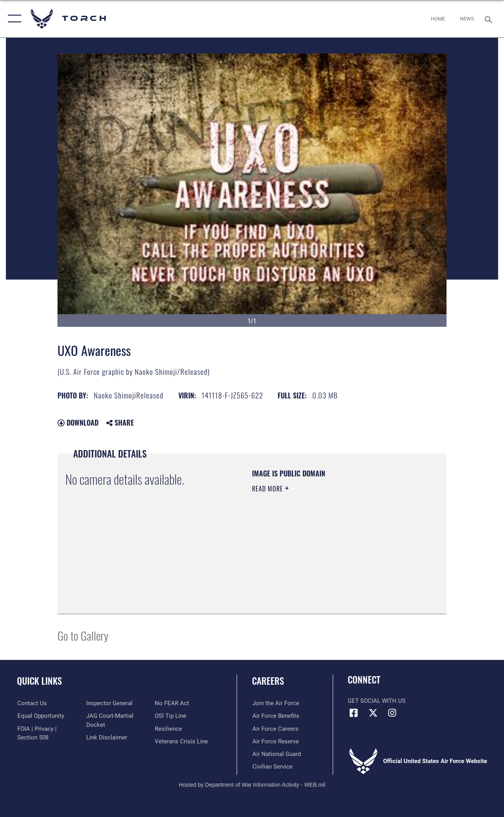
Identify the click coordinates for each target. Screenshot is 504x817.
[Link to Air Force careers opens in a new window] (275, 728)
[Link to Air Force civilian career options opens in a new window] (272, 766)
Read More (269, 489)
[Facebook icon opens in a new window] (354, 713)
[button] (13, 19)
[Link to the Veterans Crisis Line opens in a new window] (181, 741)
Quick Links (39, 681)
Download (78, 422)
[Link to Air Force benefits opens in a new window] (275, 716)
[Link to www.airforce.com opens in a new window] (275, 703)
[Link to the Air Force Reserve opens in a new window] (275, 741)
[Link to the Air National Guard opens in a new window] (276, 754)
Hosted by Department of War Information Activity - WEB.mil (252, 784)
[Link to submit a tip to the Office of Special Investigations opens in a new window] (170, 716)
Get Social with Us (377, 701)
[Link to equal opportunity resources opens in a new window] (40, 716)
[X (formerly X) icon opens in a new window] (373, 713)
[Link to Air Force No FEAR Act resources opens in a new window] (172, 703)
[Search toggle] (490, 19)
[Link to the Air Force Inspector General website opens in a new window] (109, 703)
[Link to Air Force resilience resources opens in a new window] (168, 728)
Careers (268, 681)
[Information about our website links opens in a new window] (106, 737)
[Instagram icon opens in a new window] (392, 713)
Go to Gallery (83, 635)
